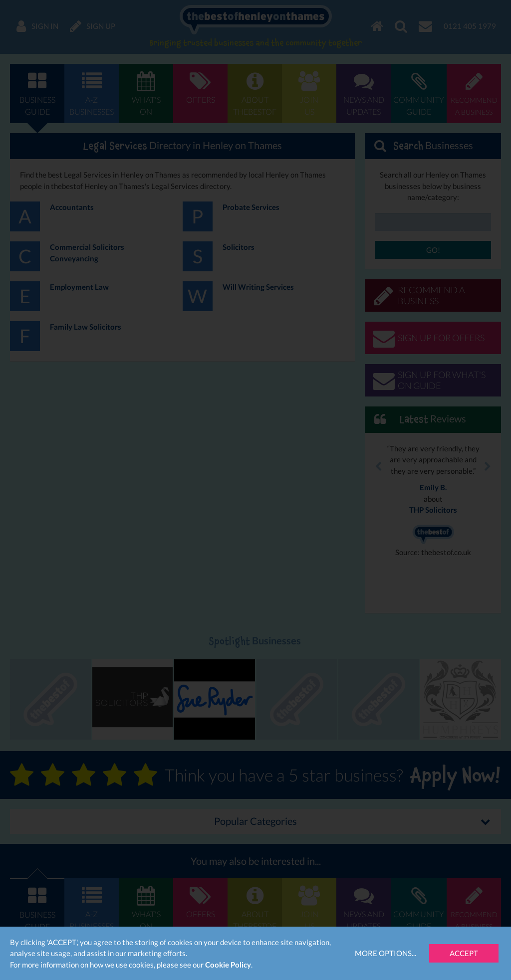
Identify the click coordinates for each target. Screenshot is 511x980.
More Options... (385, 953)
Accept (464, 953)
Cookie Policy (228, 965)
